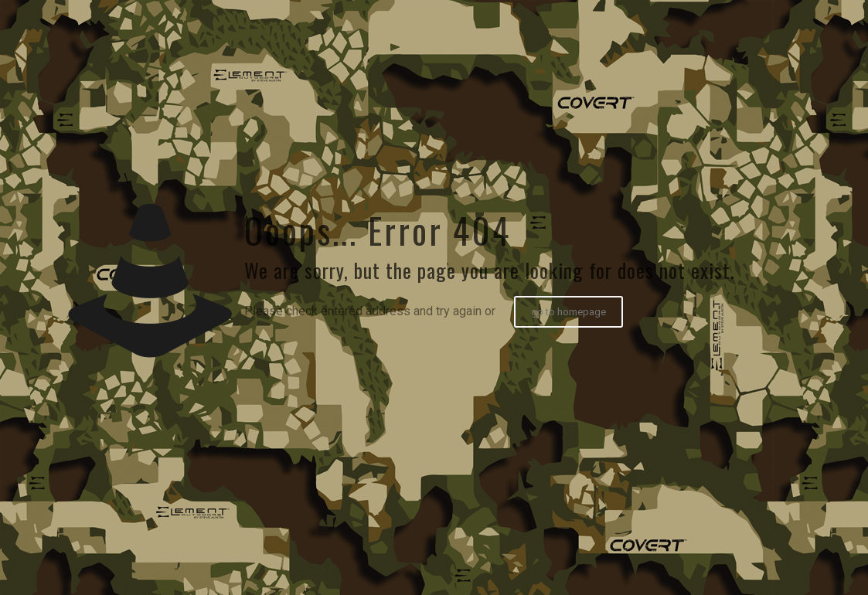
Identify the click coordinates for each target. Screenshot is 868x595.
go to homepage (568, 312)
